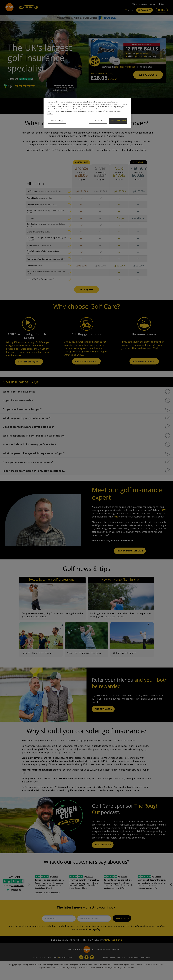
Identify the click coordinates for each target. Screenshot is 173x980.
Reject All (98, 121)
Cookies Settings (57, 121)
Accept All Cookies (118, 121)
